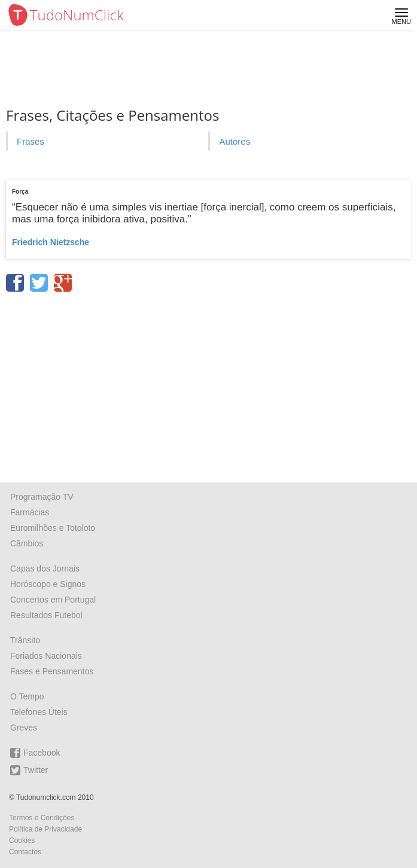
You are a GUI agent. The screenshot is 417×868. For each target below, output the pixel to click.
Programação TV (42, 497)
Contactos (25, 852)
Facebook (35, 753)
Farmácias (30, 512)
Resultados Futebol (46, 615)
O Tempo (27, 696)
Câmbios (27, 543)
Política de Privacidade (45, 829)
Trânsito (25, 640)
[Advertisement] (208, 383)
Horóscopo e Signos (48, 584)
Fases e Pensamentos (52, 671)
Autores (235, 141)
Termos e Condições (42, 818)
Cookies (22, 841)
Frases (31, 141)
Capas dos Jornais (45, 569)
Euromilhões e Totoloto (53, 528)
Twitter (29, 770)
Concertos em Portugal (53, 600)
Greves (24, 728)
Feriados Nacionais (46, 656)
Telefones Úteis (39, 712)
